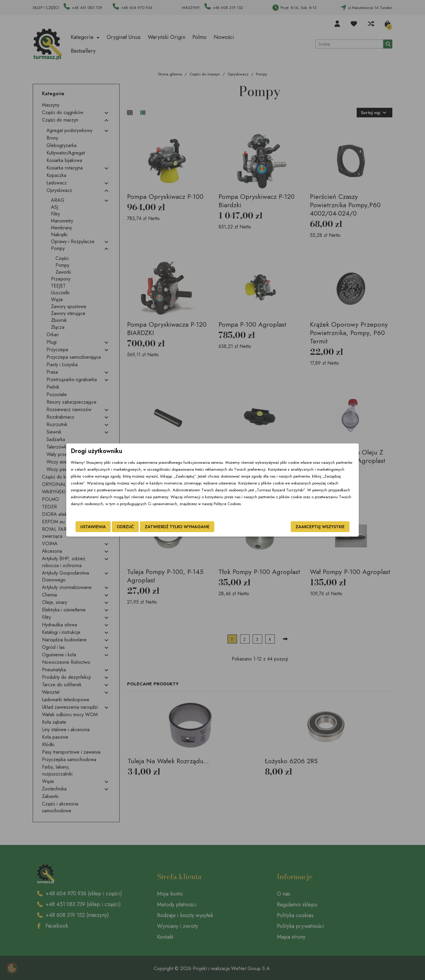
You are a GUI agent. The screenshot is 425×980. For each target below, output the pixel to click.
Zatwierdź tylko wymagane (177, 527)
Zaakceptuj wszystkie (320, 527)
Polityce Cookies (227, 504)
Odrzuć (125, 527)
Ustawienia (93, 527)
